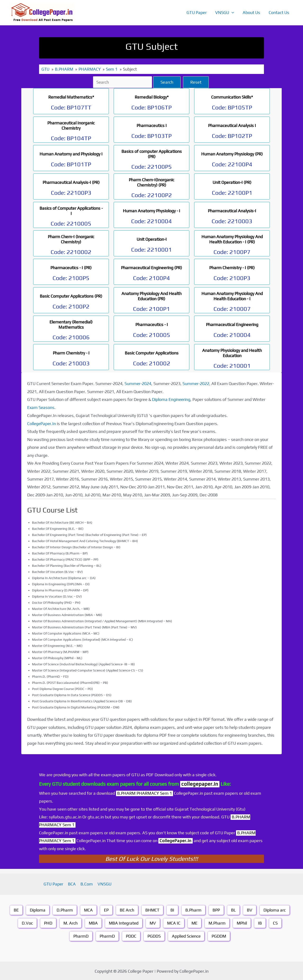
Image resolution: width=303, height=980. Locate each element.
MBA (92, 923)
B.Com (86, 883)
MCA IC (174, 923)
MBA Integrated (123, 923)
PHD (47, 923)
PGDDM (219, 936)
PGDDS (154, 936)
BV (250, 910)
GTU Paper (197, 12)
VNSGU (225, 13)
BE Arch (127, 910)
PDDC (131, 936)
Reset (197, 82)
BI (173, 910)
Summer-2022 (196, 383)
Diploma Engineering (171, 399)
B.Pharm (194, 910)
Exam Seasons (41, 407)
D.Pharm (65, 910)
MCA (88, 910)
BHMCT (153, 910)
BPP (217, 910)
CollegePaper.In (42, 423)
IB (261, 923)
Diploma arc (275, 910)
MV (153, 923)
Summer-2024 (138, 383)
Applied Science (186, 936)
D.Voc (26, 923)
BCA (73, 883)
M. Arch (69, 923)
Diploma (37, 910)
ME (195, 923)
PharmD (80, 936)
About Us (251, 12)
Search (168, 82)
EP (106, 910)
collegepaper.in (200, 783)
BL (234, 910)
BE (16, 910)
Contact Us (279, 12)
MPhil (243, 923)
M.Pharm (218, 923)
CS (276, 923)
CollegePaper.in (176, 840)
